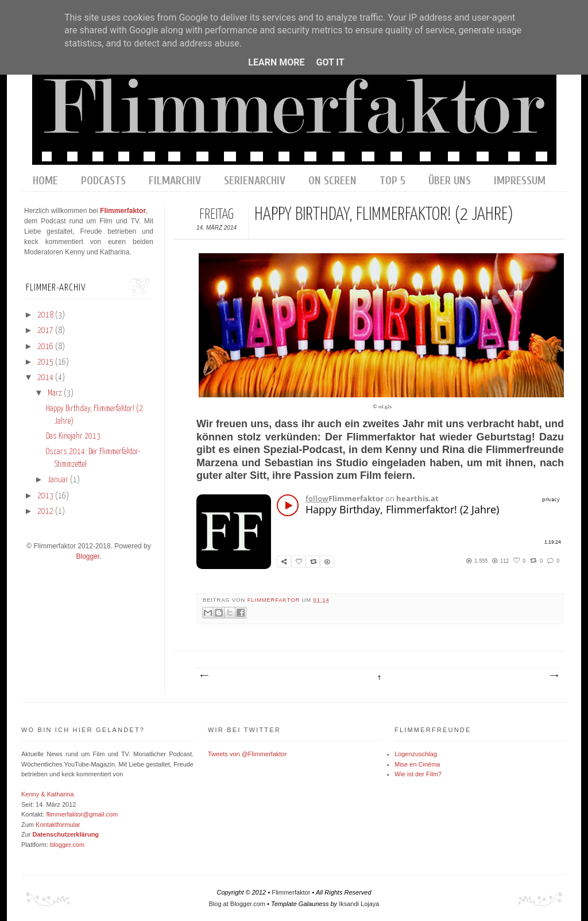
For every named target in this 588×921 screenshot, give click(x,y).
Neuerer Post (204, 676)
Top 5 (392, 181)
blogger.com (67, 845)
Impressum (520, 181)
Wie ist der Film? (418, 774)
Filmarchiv (175, 181)
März (56, 393)
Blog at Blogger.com (237, 904)
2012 (46, 512)
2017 (46, 331)
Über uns (450, 181)
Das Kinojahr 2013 (73, 436)
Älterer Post (554, 676)
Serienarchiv (255, 181)
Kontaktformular (58, 825)
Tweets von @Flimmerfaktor (247, 754)
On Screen (332, 181)
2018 (46, 315)
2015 (46, 362)
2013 (46, 496)
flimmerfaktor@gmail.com (82, 814)
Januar (59, 480)
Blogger (88, 556)
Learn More (276, 62)
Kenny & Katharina (48, 794)
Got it (330, 62)
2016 (46, 347)
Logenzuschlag (416, 754)
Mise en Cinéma (417, 764)
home (45, 181)
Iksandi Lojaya (359, 904)
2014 (46, 378)
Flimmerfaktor (275, 600)
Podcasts (103, 181)
